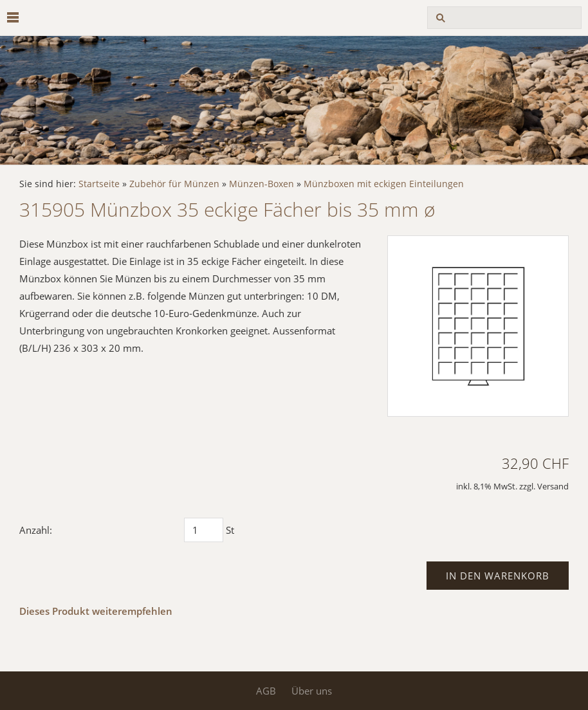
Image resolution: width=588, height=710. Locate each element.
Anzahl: (36, 530)
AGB (266, 691)
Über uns (312, 691)
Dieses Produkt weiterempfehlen (96, 611)
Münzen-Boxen (262, 184)
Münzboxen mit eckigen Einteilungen (384, 184)
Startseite (99, 184)
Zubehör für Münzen (174, 184)
